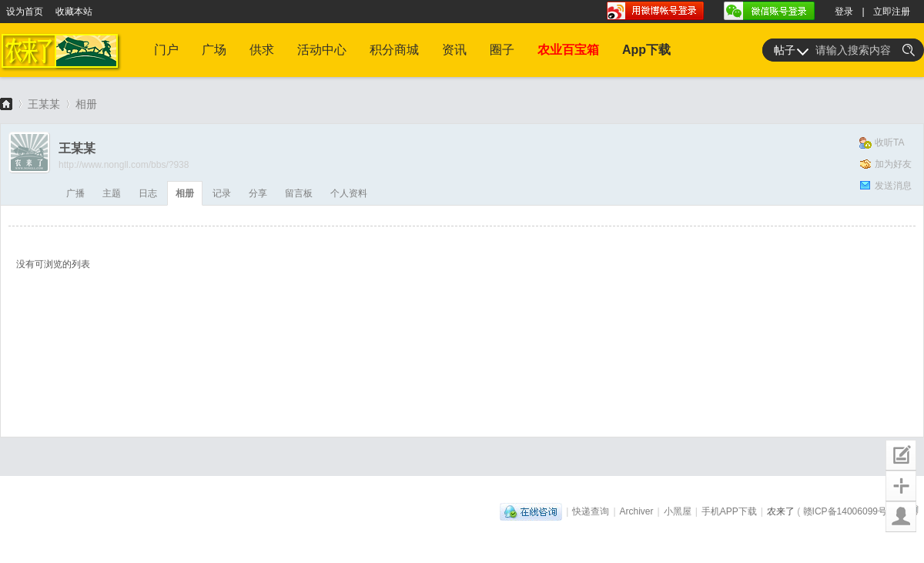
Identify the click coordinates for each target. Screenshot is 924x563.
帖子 (785, 50)
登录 (844, 12)
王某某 (44, 104)
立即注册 (892, 12)
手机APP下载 (729, 511)
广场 (214, 50)
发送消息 (893, 186)
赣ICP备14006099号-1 (849, 511)
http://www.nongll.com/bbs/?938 (124, 165)
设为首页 (25, 12)
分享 (258, 193)
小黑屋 (678, 511)
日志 (148, 193)
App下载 (646, 50)
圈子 (502, 50)
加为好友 (893, 164)
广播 (75, 193)
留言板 (299, 193)
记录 (222, 193)
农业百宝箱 (568, 50)
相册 (86, 104)
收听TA (889, 142)
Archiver (637, 511)
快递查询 (591, 511)
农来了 (6, 104)
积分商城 (394, 50)
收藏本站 (74, 12)
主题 (112, 193)
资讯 (454, 50)
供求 (262, 50)
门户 (166, 50)
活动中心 (322, 50)
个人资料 (349, 193)
